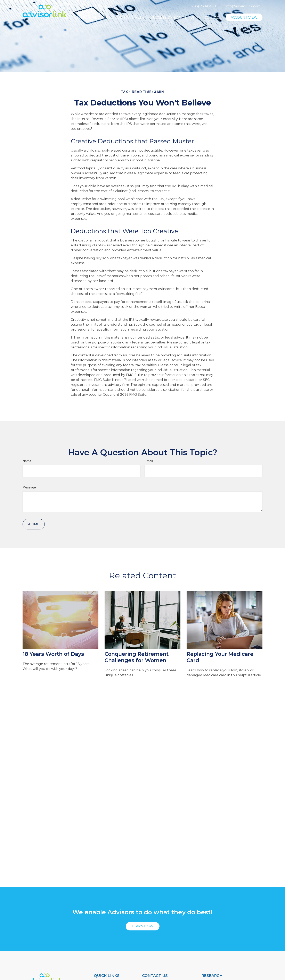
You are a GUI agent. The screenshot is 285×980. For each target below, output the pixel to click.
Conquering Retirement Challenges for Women (137, 657)
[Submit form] (34, 524)
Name (27, 461)
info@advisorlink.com (243, 6)
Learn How (143, 926)
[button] (81, 19)
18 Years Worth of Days (53, 654)
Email (149, 461)
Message (29, 487)
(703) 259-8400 (203, 6)
